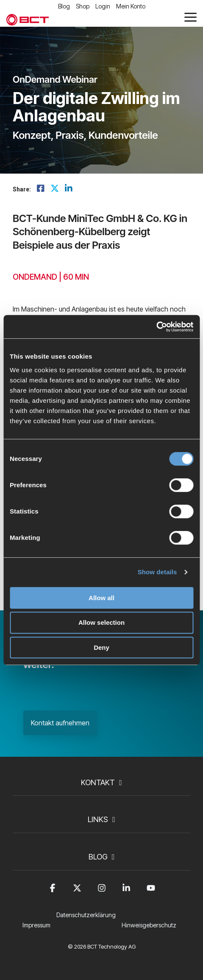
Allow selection (101, 622)
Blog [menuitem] (64, 6)
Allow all (101, 598)
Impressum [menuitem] (36, 925)
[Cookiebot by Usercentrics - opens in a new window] (156, 327)
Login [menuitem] (103, 6)
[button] (190, 17)
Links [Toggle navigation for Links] (98, 819)
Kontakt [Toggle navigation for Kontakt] (98, 782)
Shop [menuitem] (83, 6)
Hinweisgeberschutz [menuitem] (149, 925)
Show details (157, 572)
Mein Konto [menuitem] (131, 6)
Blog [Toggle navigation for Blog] (98, 857)
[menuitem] (88, 920)
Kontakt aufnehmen (60, 723)
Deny (101, 647)
